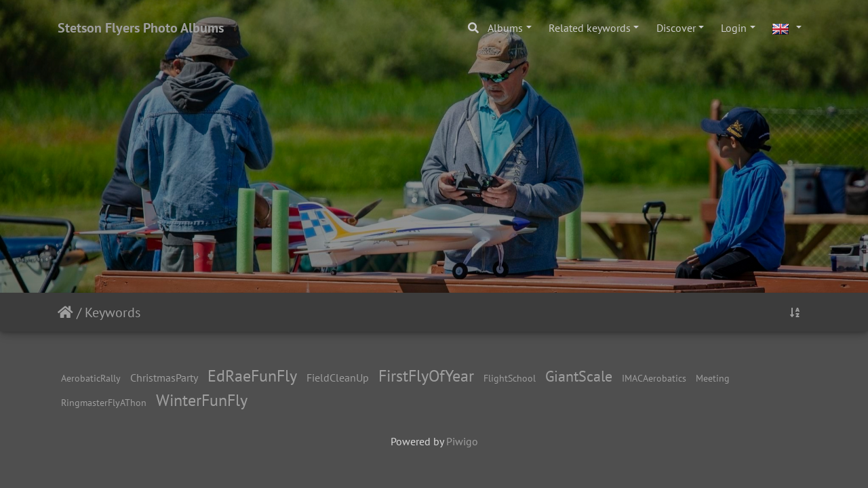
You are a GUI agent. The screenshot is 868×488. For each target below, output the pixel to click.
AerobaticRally (91, 378)
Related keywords (590, 28)
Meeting (713, 378)
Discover (676, 28)
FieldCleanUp (338, 378)
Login (734, 28)
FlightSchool (510, 378)
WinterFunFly (202, 400)
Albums (505, 28)
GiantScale (579, 376)
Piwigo (462, 441)
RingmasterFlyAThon (104, 402)
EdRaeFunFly (252, 376)
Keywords (113, 312)
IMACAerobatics (654, 378)
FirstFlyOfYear (426, 376)
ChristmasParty (164, 378)
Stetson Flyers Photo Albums (141, 28)
